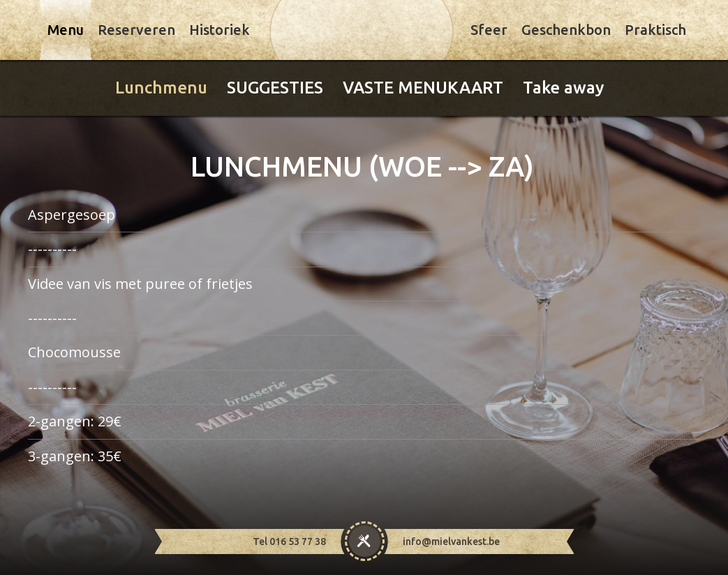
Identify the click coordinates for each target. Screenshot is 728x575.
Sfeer (489, 30)
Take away (563, 88)
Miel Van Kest (362, 31)
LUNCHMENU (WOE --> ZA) (362, 166)
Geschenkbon (566, 30)
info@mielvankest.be (451, 542)
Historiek (220, 30)
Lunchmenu (161, 88)
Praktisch (655, 30)
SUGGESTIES (275, 88)
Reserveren (136, 30)
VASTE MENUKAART (423, 88)
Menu (66, 30)
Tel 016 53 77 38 (289, 542)
